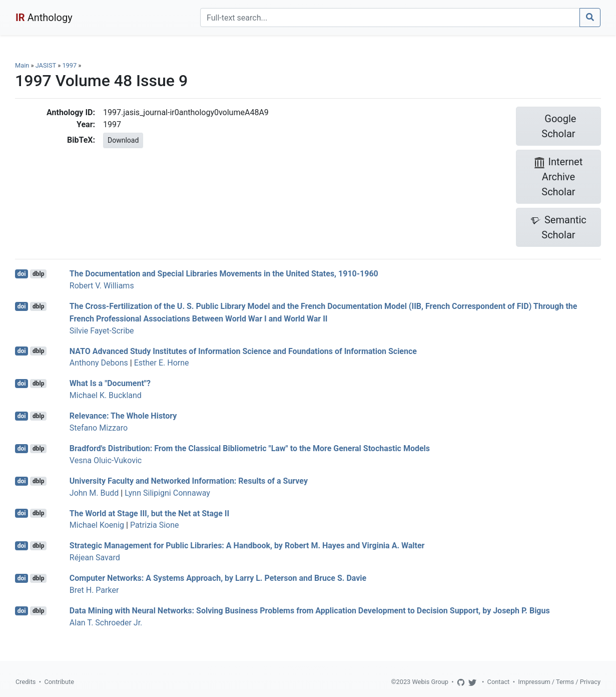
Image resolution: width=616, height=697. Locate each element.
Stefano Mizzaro (99, 428)
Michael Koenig (97, 525)
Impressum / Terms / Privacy (559, 682)
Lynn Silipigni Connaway (167, 493)
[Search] (390, 18)
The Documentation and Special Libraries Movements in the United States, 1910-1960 (224, 274)
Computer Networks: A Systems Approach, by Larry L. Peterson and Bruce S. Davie (218, 578)
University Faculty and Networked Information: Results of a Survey (189, 481)
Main (22, 65)
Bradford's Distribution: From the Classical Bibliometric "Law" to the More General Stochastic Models (250, 448)
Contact (499, 682)
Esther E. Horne (162, 363)
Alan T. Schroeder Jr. (106, 623)
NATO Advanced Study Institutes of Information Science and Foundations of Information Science (243, 351)
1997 (69, 65)
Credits (26, 682)
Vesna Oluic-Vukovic (106, 460)
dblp (38, 274)
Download (123, 140)
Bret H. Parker (94, 590)
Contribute (59, 682)
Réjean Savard (95, 558)
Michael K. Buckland (106, 395)
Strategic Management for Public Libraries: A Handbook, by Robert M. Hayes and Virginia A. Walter (247, 546)
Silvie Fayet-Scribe (102, 331)
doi (22, 274)
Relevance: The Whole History (123, 416)
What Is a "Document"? (110, 383)
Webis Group (430, 682)
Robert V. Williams (102, 286)
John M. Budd (94, 493)
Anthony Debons (99, 363)
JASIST (46, 65)
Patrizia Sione (155, 525)
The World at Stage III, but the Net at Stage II (149, 513)
